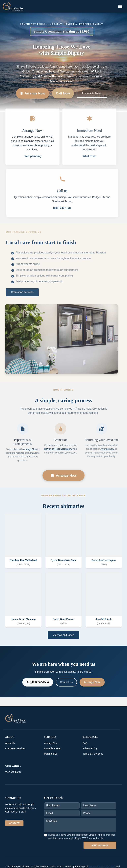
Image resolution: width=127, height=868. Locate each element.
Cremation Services (15, 748)
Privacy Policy (90, 748)
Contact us (66, 682)
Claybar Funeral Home (56, 76)
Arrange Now (33, 93)
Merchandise (51, 754)
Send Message (100, 845)
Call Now (63, 93)
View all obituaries (64, 635)
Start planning (32, 156)
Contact (14, 823)
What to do (88, 156)
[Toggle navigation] (120, 6)
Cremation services (23, 292)
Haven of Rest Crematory (57, 449)
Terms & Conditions (93, 754)
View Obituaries (13, 772)
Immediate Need (92, 93)
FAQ (85, 743)
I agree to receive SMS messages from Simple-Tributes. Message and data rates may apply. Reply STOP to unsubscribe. (82, 837)
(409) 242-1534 (64, 208)
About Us (10, 743)
